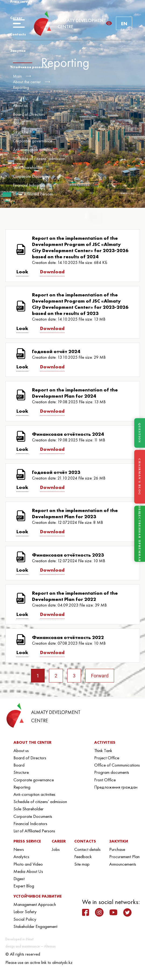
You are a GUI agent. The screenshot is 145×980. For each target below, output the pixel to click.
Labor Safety (25, 912)
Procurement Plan (124, 857)
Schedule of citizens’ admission (39, 159)
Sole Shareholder (28, 167)
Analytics (21, 857)
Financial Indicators (29, 185)
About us (20, 105)
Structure (20, 132)
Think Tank (103, 750)
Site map (82, 864)
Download (52, 272)
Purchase (117, 849)
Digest (19, 879)
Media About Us (28, 871)
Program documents (112, 772)
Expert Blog (24, 886)
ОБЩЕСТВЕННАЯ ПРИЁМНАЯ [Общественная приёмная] (140, 534)
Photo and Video (28, 864)
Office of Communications (117, 765)
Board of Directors (29, 114)
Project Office (107, 758)
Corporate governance (33, 141)
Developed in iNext (19, 939)
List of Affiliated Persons (33, 194)
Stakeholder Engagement (35, 926)
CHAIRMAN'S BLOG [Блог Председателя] (140, 477)
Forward (100, 676)
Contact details (87, 849)
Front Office (105, 780)
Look (22, 272)
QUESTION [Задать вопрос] (140, 433)
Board (18, 123)
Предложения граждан (116, 787)
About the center (27, 82)
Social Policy (25, 919)
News (19, 849)
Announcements (123, 864)
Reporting (21, 87)
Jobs (56, 849)
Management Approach (35, 904)
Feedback (83, 857)
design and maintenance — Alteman (31, 946)
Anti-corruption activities (33, 150)
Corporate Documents (32, 176)
